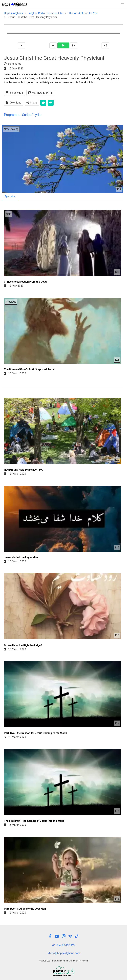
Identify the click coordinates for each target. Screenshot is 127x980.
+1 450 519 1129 (63, 945)
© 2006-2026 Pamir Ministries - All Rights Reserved (63, 961)
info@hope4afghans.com (63, 953)
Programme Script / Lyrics (23, 115)
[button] (123, 4)
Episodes (10, 197)
